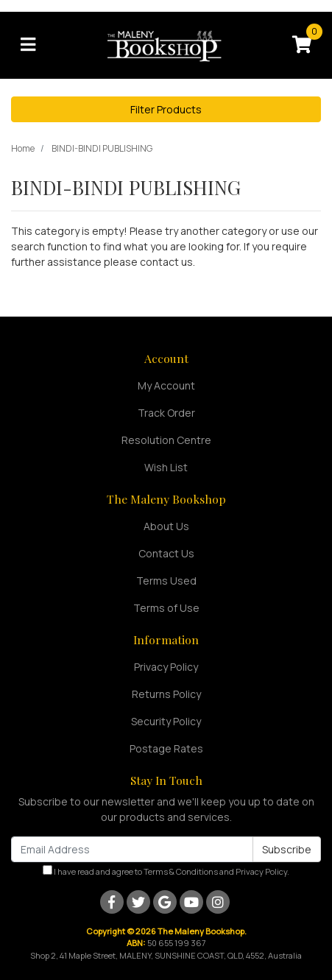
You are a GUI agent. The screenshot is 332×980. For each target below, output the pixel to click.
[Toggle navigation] (28, 45)
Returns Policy (166, 694)
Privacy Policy (166, 667)
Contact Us (166, 553)
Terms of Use (166, 608)
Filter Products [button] (166, 109)
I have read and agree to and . (166, 871)
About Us (166, 526)
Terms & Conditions (181, 871)
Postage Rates (166, 748)
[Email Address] (132, 849)
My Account (166, 385)
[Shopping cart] (302, 45)
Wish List (166, 467)
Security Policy (166, 721)
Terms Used (166, 581)
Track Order (166, 413)
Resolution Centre (166, 440)
